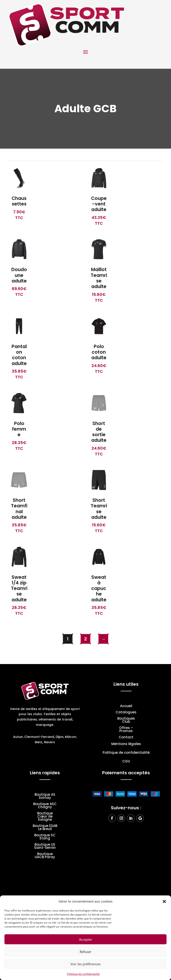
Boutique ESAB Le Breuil (45, 828)
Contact (126, 738)
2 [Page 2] (85, 639)
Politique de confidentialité (83, 974)
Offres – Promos (126, 730)
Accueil (126, 706)
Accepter (86, 939)
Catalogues (126, 713)
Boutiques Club (126, 720)
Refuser (85, 952)
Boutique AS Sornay (45, 796)
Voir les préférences (85, 964)
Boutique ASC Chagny (45, 806)
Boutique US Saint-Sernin (45, 846)
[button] (164, 901)
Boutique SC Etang (45, 837)
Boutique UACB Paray (45, 856)
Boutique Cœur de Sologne (45, 817)
